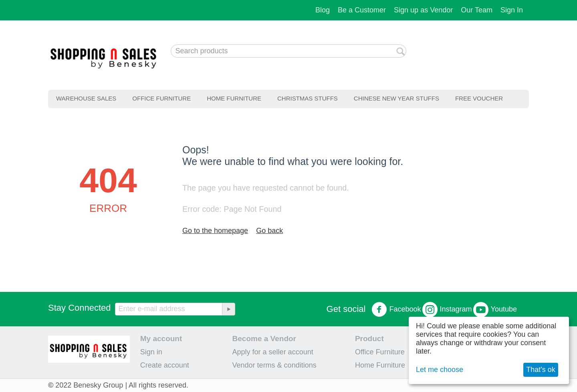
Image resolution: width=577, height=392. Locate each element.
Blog (323, 10)
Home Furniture (234, 98)
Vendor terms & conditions (274, 365)
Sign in (151, 352)
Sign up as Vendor (423, 10)
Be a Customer (362, 10)
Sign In (512, 10)
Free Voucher (479, 98)
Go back (269, 231)
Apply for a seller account (273, 352)
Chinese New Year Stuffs (396, 98)
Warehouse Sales (86, 98)
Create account (165, 365)
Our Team (477, 10)
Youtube (495, 310)
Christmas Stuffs (308, 98)
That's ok (541, 370)
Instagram (447, 310)
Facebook (396, 310)
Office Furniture (161, 98)
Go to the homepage (215, 231)
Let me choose (440, 370)
